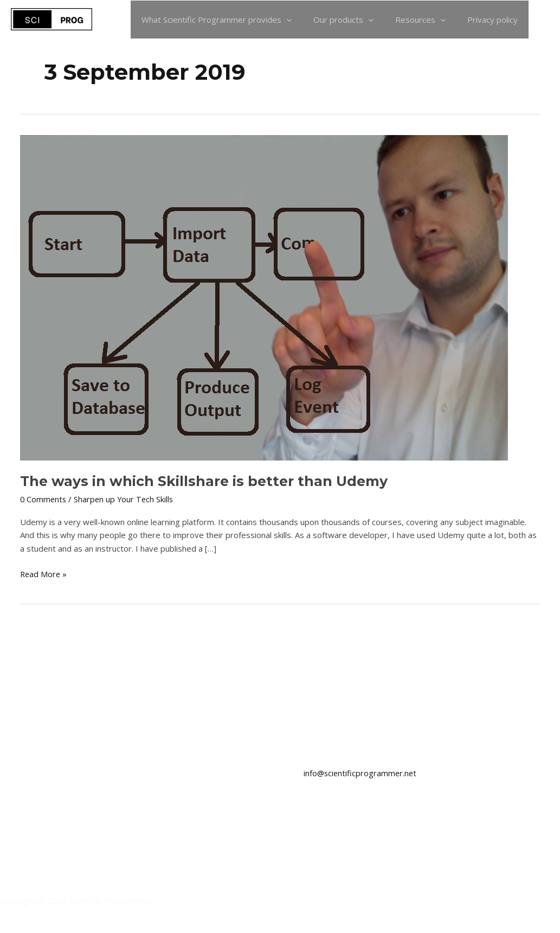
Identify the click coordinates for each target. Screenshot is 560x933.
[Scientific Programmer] (52, 18)
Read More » (44, 573)
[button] (544, 20)
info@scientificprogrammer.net (361, 773)
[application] (305, 20)
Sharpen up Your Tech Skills (126, 499)
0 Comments (44, 499)
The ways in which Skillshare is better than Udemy (207, 481)
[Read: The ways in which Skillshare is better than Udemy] (264, 297)
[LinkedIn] (8, 784)
